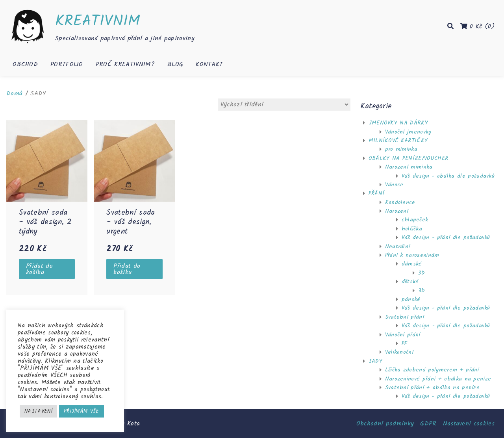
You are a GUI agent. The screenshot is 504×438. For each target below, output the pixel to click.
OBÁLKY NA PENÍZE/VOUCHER (409, 158)
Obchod (25, 64)
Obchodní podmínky (385, 424)
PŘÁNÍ (377, 193)
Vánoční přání (403, 335)
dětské (410, 282)
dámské (412, 264)
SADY (375, 361)
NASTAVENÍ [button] (38, 411)
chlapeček (415, 220)
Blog (175, 64)
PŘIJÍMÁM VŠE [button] (82, 411)
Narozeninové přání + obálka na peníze (438, 379)
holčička (412, 229)
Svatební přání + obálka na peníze (433, 388)
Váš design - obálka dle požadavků (448, 176)
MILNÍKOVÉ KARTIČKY (398, 141)
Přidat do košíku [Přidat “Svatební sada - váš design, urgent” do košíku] (127, 269)
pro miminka (401, 149)
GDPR (428, 424)
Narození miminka (409, 167)
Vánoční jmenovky (408, 132)
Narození (397, 211)
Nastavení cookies (469, 424)
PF (405, 343)
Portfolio (67, 64)
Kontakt (209, 64)
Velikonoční (399, 352)
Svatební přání (405, 317)
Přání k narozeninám (412, 255)
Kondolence (400, 202)
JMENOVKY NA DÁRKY (398, 123)
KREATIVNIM (98, 21)
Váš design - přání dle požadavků (446, 238)
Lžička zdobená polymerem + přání (432, 370)
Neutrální (398, 247)
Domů (14, 94)
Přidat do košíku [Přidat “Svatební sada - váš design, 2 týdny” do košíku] (39, 269)
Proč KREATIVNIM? (125, 64)
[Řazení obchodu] (284, 105)
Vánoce (394, 185)
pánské (411, 299)
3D (422, 273)
